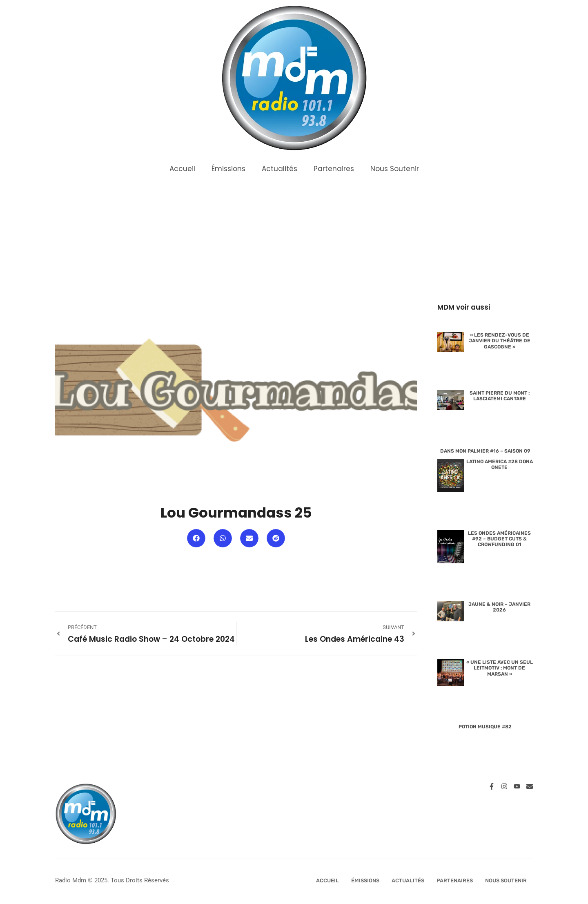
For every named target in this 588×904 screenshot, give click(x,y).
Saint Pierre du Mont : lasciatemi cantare (500, 396)
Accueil (182, 169)
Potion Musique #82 (485, 727)
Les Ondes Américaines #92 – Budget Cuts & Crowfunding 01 (499, 539)
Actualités (280, 169)
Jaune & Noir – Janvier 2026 (499, 607)
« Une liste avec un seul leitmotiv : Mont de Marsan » (500, 668)
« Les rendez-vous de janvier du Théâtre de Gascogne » (500, 341)
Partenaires (334, 169)
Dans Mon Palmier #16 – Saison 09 (485, 451)
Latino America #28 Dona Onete (500, 464)
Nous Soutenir (395, 169)
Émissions (228, 169)
